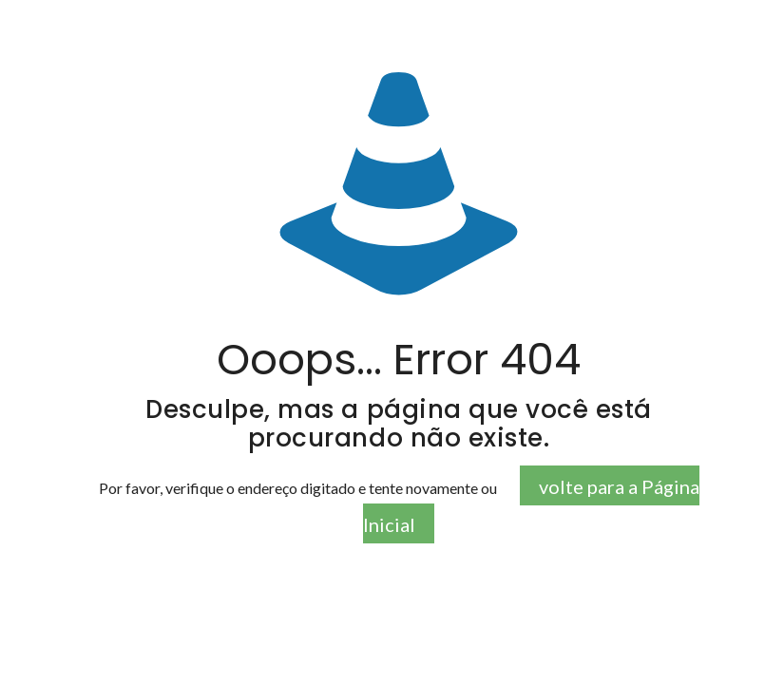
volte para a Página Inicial (531, 505)
